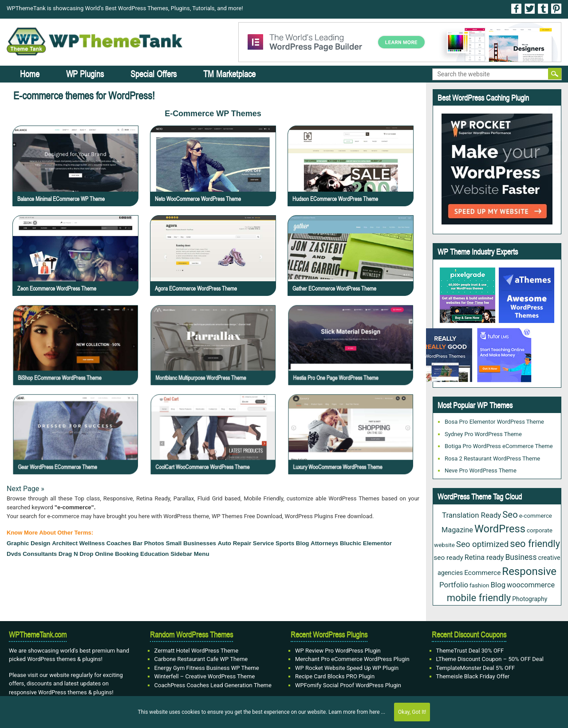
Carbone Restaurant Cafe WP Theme (201, 659)
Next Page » (26, 489)
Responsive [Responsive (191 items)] (529, 571)
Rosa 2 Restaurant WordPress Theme (492, 458)
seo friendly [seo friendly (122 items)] (535, 544)
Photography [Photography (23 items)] (530, 599)
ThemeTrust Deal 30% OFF (470, 651)
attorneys (324, 543)
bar (138, 543)
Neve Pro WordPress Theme (481, 470)
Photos (154, 543)
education (154, 554)
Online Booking (117, 554)
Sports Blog (292, 543)
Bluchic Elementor (366, 543)
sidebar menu (190, 554)
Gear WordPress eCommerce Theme (76, 446)
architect (65, 543)
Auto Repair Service (246, 543)
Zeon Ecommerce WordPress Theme (57, 288)
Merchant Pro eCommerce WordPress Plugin (352, 659)
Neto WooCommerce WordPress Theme (198, 199)
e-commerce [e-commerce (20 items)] (536, 516)
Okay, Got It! (412, 712)
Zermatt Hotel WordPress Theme (197, 651)
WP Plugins (85, 74)
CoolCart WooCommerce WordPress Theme (217, 446)
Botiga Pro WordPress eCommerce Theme (499, 446)
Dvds (14, 554)
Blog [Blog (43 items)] (498, 585)
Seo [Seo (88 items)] (510, 515)
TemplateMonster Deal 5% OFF (476, 668)
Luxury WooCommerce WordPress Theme (353, 446)
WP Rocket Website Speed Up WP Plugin (347, 668)
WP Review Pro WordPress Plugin (338, 651)
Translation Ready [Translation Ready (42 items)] (471, 515)
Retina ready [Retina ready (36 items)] (484, 557)
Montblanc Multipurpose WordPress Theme (216, 356)
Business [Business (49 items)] (521, 557)
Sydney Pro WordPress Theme (483, 434)
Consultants (40, 554)
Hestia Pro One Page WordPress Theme (353, 356)
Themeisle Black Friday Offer (473, 676)
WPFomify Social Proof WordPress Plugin (348, 685)
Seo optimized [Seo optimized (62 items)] (482, 544)
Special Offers (154, 74)
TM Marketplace (229, 74)
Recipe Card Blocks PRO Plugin (335, 676)
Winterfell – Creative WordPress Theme (205, 676)
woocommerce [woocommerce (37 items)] (531, 585)
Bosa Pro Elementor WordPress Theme (494, 422)
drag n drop (76, 554)
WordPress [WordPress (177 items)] (500, 529)
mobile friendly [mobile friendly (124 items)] (479, 598)
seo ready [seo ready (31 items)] (448, 558)
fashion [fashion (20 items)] (479, 585)
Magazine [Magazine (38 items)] (457, 530)
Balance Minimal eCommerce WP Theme (61, 199)
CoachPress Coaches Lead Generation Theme (213, 685)
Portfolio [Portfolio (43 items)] (454, 585)
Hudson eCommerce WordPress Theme (335, 199)
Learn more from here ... (357, 712)
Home (30, 74)
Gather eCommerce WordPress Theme (334, 288)
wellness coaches (105, 543)
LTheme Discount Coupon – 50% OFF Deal (490, 659)
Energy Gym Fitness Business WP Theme (207, 668)
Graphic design (29, 543)
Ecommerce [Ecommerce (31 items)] (482, 573)
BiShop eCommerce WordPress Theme (77, 356)
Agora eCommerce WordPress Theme (196, 288)
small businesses (191, 543)
